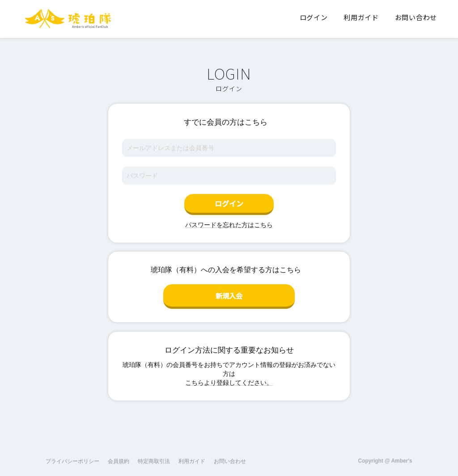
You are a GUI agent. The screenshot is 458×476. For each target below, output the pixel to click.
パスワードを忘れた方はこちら (229, 225)
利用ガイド (192, 458)
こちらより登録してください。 (229, 379)
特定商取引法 (154, 458)
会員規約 (119, 458)
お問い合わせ (230, 458)
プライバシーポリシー (72, 458)
